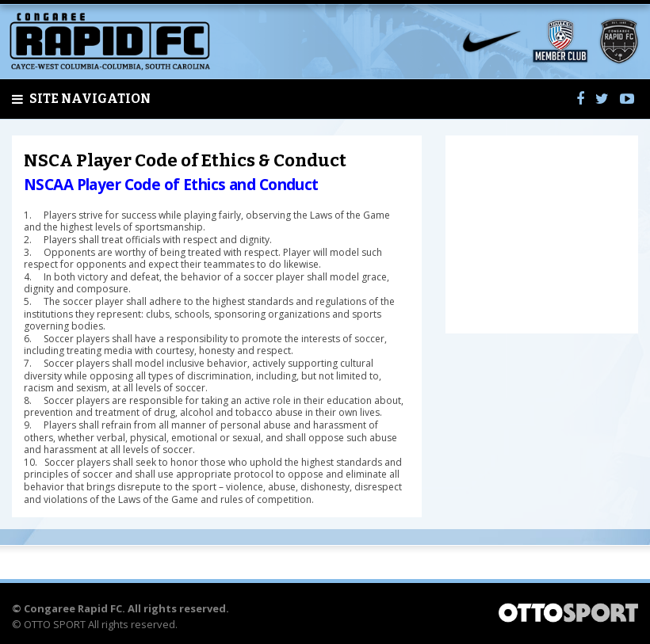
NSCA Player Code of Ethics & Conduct (185, 160)
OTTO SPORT (55, 624)
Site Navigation (81, 99)
